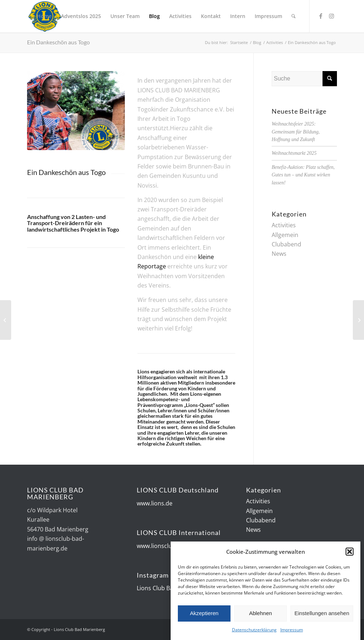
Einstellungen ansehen (322, 614)
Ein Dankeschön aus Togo (58, 42)
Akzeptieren (204, 614)
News (279, 254)
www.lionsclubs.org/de (168, 546)
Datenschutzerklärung (254, 630)
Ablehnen (260, 614)
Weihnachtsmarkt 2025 (294, 153)
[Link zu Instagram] (332, 16)
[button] (350, 553)
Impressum (292, 630)
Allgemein (285, 235)
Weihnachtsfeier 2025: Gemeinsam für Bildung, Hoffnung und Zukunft (296, 132)
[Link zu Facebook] (321, 16)
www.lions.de (155, 503)
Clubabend (286, 244)
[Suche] (293, 16)
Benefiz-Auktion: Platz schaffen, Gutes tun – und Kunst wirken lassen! (303, 175)
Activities (284, 225)
